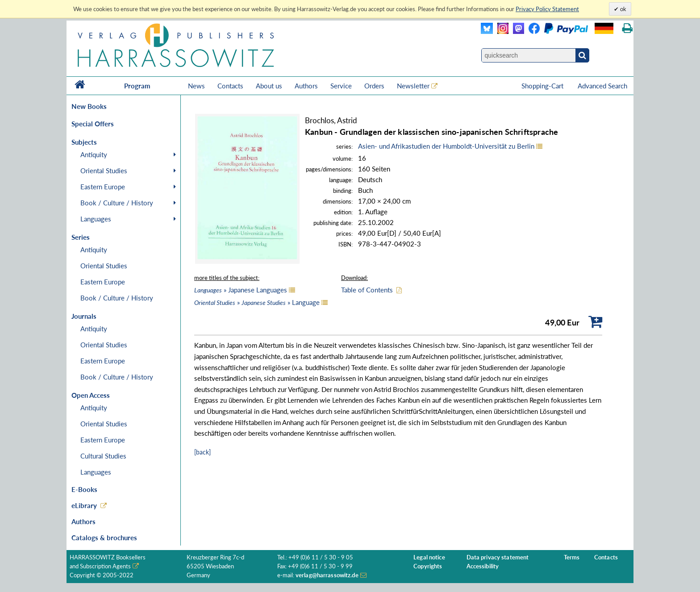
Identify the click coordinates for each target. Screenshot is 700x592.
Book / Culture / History (117, 203)
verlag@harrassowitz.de (327, 575)
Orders (374, 86)
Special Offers (93, 124)
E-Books (84, 489)
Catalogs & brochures (104, 538)
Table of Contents (367, 290)
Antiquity (94, 154)
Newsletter (413, 86)
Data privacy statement (498, 557)
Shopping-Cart (543, 86)
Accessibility (483, 566)
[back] (202, 452)
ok (623, 9)
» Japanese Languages (241, 290)
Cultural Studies (103, 456)
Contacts (230, 86)
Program (137, 86)
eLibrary (84, 505)
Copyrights (428, 566)
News (196, 86)
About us (269, 86)
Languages (96, 219)
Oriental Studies (104, 171)
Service (341, 86)
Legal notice (429, 557)
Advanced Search (602, 86)
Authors (306, 86)
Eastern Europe (103, 187)
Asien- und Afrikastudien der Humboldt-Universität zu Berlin (446, 146)
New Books (89, 106)
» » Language (257, 302)
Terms (572, 557)
